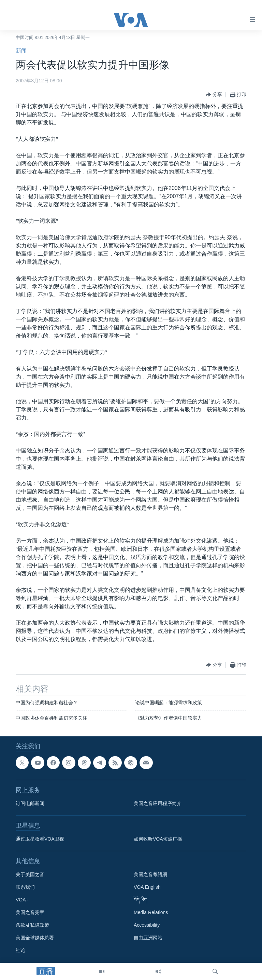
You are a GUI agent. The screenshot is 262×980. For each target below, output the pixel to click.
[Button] (214, 95)
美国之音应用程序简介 (158, 804)
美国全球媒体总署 (35, 938)
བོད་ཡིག (141, 900)
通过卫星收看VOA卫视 (40, 839)
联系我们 (25, 887)
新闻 (21, 51)
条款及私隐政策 (32, 925)
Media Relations (151, 913)
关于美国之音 (30, 875)
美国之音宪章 (30, 913)
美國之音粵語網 (150, 875)
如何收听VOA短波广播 (158, 839)
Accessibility (147, 925)
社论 (20, 951)
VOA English (147, 887)
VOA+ (22, 900)
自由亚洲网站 (148, 938)
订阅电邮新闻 (30, 804)
